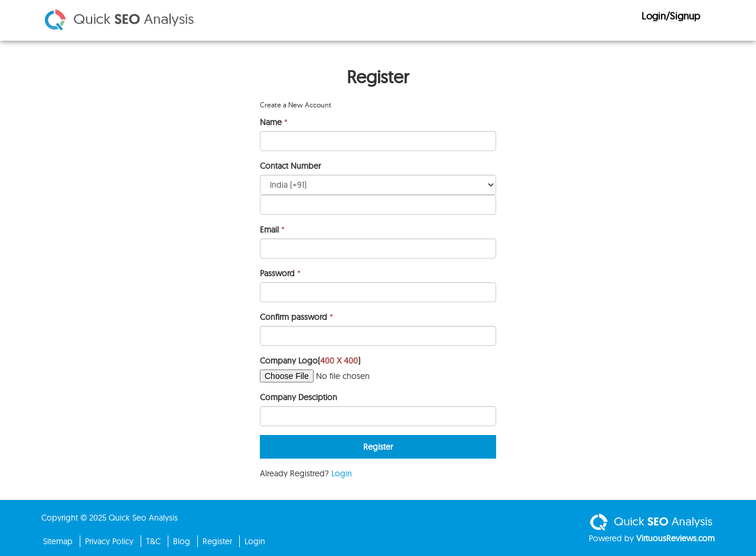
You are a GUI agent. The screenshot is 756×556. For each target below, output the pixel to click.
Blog (182, 541)
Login (342, 473)
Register (217, 541)
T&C (153, 541)
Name (271, 122)
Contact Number (290, 166)
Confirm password (294, 317)
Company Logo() (310, 361)
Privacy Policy (109, 541)
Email (269, 230)
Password (277, 273)
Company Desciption (299, 397)
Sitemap (58, 541)
